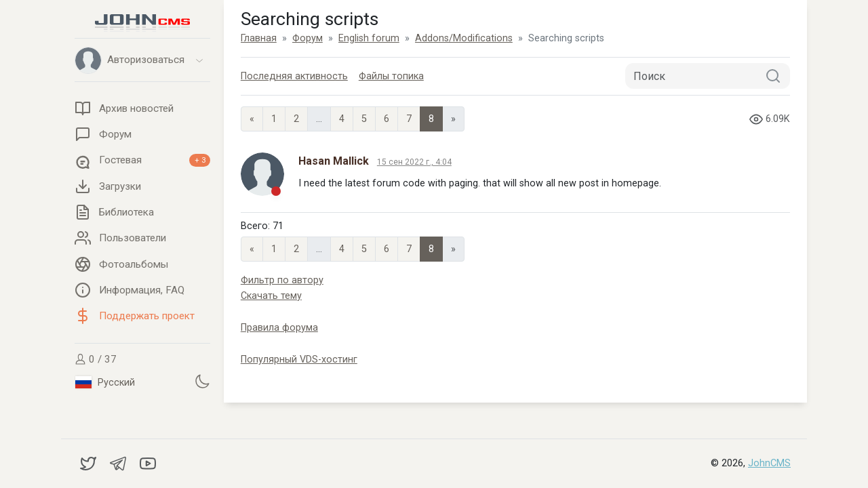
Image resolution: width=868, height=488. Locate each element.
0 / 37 (96, 359)
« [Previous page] (252, 119)
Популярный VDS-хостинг (299, 360)
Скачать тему (271, 296)
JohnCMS (769, 463)
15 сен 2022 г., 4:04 (414, 162)
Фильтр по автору (282, 280)
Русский (105, 382)
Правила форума (279, 328)
